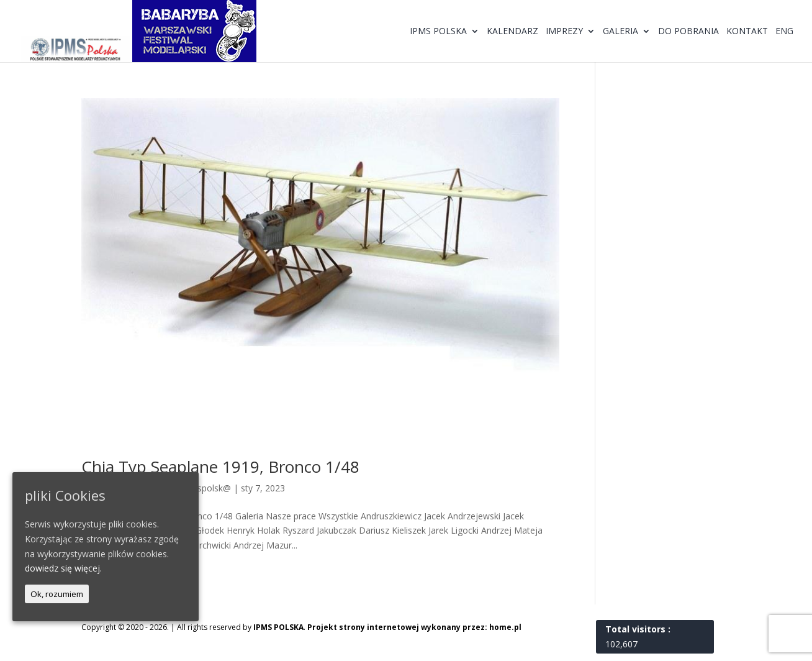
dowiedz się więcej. (63, 568)
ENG (784, 32)
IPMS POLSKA (278, 627)
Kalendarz (512, 32)
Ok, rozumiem (57, 594)
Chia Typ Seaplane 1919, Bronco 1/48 (220, 467)
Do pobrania (688, 32)
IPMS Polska (438, 32)
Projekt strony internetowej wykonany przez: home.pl (414, 627)
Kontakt (747, 32)
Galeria (620, 32)
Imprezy (564, 32)
